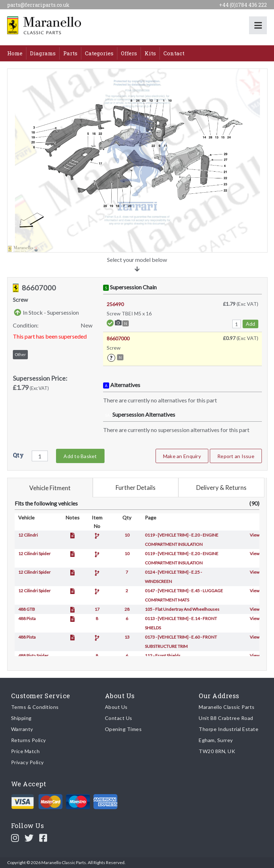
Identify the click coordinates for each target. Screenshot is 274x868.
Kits (150, 53)
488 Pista (27, 618)
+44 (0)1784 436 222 (243, 5)
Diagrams (43, 53)
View (255, 535)
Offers (129, 53)
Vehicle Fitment (50, 488)
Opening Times (123, 729)
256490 (115, 304)
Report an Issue (236, 456)
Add (250, 324)
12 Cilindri (28, 535)
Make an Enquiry (182, 456)
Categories (99, 53)
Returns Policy (29, 740)
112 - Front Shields (163, 656)
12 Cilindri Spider (34, 554)
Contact (174, 53)
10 (127, 535)
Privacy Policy (27, 762)
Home (15, 53)
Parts (70, 53)
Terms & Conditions (35, 707)
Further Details (136, 488)
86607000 (118, 338)
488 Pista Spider (33, 656)
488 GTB (27, 609)
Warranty (22, 729)
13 (127, 637)
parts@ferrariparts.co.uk (38, 5)
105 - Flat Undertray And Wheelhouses (182, 609)
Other (20, 354)
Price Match (26, 751)
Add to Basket (80, 456)
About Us (116, 707)
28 (127, 609)
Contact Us (119, 718)
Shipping (21, 718)
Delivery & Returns (221, 488)
